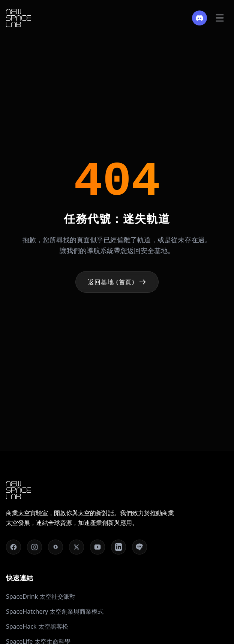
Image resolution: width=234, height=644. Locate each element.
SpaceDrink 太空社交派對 (41, 596)
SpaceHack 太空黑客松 (37, 626)
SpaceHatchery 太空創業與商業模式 (55, 611)
